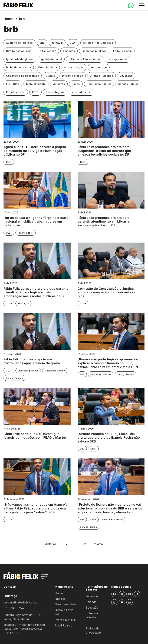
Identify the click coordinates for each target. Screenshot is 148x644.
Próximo (97, 544)
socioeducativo (82, 92)
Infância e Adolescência (85, 59)
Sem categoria (56, 92)
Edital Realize (48, 51)
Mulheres (59, 84)
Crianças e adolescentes (23, 76)
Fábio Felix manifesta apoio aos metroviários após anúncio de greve (32, 361)
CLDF (74, 43)
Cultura (51, 76)
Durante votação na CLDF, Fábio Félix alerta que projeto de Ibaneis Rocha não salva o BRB (109, 438)
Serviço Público (130, 84)
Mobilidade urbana (19, 67)
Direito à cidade (73, 76)
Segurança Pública (100, 84)
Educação (127, 76)
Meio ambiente (36, 84)
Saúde (77, 84)
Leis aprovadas (118, 59)
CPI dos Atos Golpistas (99, 43)
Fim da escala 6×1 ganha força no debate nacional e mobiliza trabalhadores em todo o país (36, 222)
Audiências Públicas (20, 43)
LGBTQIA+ (13, 84)
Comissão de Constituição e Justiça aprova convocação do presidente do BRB (107, 292)
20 (86, 544)
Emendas (70, 51)
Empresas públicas (95, 51)
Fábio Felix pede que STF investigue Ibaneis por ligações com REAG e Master (35, 436)
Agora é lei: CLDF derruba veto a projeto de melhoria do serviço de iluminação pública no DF (35, 151)
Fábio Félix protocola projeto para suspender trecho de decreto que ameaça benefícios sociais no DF (104, 151)
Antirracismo (99, 67)
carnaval (58, 43)
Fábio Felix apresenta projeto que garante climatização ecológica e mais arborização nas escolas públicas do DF (36, 292)
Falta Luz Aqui (124, 51)
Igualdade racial (52, 59)
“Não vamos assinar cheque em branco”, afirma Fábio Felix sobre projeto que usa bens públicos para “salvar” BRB (35, 508)
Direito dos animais (19, 51)
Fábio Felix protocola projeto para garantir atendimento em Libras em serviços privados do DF (105, 222)
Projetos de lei (16, 92)
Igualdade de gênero (20, 59)
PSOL (36, 92)
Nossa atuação (74, 67)
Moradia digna (48, 67)
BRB (43, 43)
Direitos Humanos (102, 76)
